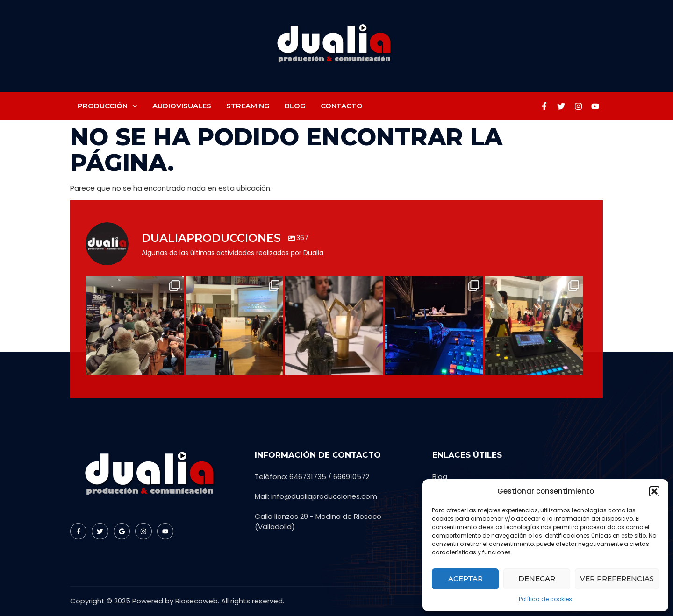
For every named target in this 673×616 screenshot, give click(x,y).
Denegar (537, 578)
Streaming (248, 106)
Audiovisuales (182, 106)
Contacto (342, 106)
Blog (295, 106)
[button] (654, 491)
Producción (107, 106)
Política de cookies (545, 599)
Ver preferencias (617, 578)
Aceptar (465, 578)
